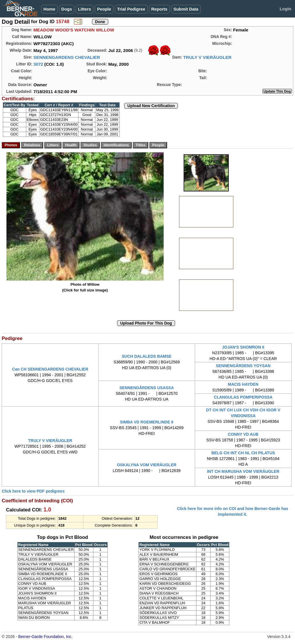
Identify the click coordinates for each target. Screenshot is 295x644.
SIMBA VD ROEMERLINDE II (147, 422)
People (104, 9)
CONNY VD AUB (243, 434)
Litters (85, 9)
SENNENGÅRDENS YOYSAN (243, 366)
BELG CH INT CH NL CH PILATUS (243, 453)
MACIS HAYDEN (243, 384)
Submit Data (186, 9)
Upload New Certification (151, 106)
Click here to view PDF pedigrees (33, 491)
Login (285, 9)
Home (49, 9)
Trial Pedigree (131, 9)
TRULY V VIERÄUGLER (207, 57)
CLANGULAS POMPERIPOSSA (243, 397)
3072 (38, 64)
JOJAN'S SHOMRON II (243, 347)
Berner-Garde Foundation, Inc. (45, 637)
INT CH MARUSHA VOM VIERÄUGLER (243, 471)
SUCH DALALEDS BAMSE (147, 356)
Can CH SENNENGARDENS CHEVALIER (50, 369)
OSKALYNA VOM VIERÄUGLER (147, 465)
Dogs (67, 9)
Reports (159, 9)
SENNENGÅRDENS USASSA (147, 388)
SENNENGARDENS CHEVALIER (67, 57)
